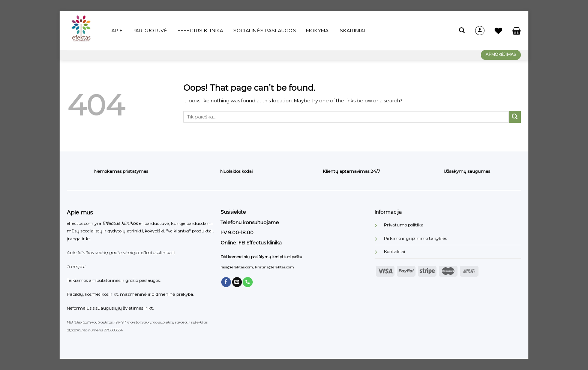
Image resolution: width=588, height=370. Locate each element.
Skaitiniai (352, 31)
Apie (117, 31)
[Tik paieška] (462, 30)
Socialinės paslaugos (265, 31)
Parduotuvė (150, 31)
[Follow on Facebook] (226, 282)
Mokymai (318, 31)
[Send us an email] (237, 282)
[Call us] (247, 282)
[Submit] (515, 117)
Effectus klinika (200, 31)
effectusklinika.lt (158, 253)
